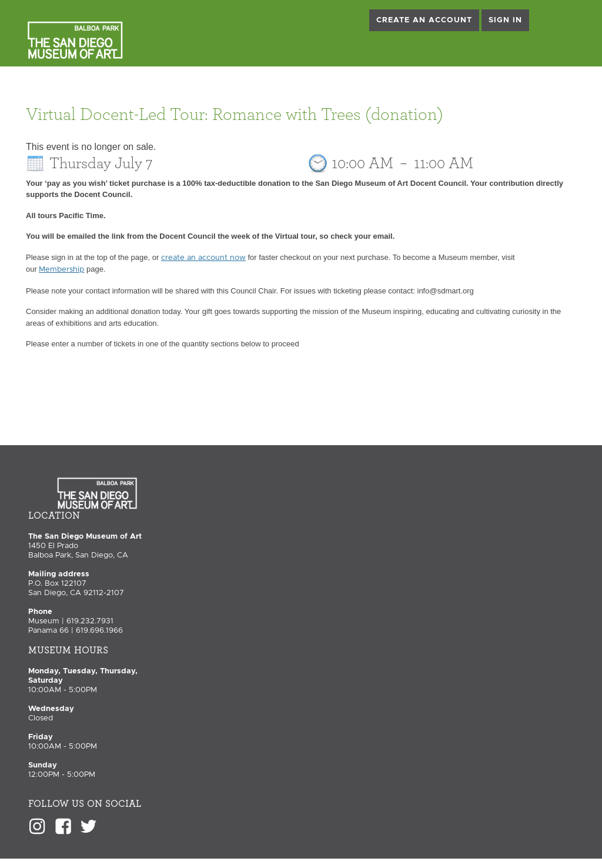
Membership (61, 270)
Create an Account (424, 20)
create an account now (203, 258)
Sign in (505, 20)
